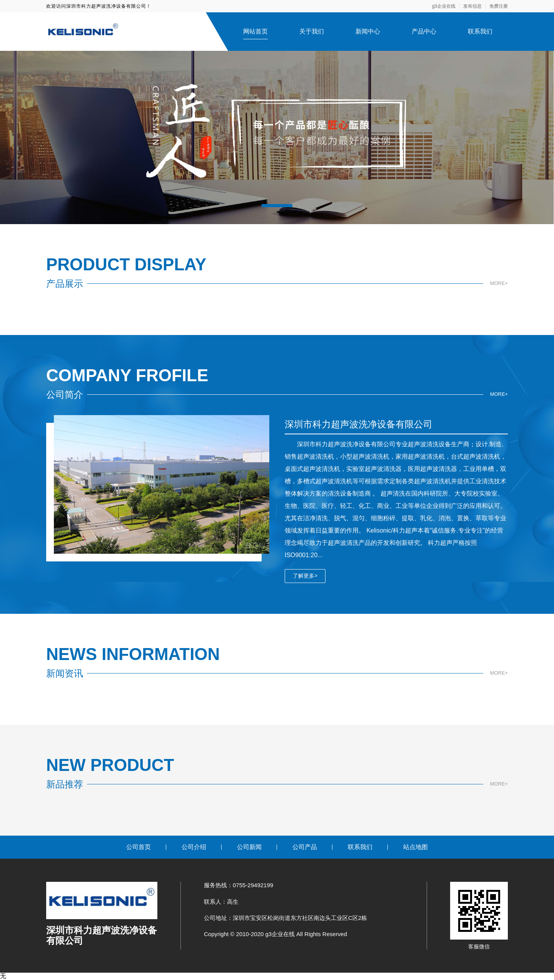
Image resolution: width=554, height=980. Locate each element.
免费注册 (499, 6)
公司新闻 (249, 847)
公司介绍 (194, 847)
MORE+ (498, 283)
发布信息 (472, 6)
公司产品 (305, 847)
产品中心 (424, 31)
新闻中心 (368, 31)
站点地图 (415, 847)
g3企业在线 (444, 6)
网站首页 (255, 31)
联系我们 (480, 31)
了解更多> (305, 576)
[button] (277, 206)
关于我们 (312, 31)
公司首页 (138, 847)
